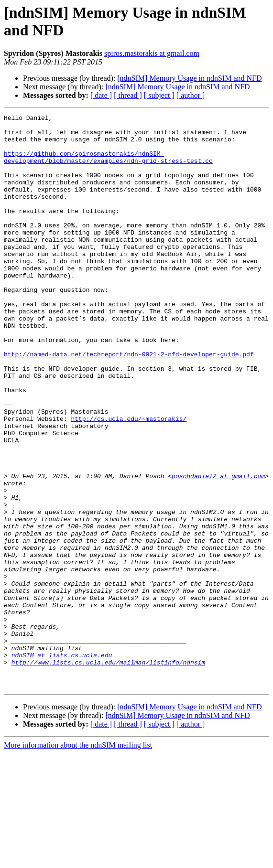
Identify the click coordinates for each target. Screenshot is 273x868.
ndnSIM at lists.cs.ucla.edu (62, 764)
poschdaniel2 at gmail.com (218, 549)
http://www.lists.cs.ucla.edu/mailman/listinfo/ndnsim (109, 772)
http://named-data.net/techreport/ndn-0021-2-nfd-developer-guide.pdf (129, 403)
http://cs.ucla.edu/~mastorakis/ (129, 480)
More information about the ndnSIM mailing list (78, 860)
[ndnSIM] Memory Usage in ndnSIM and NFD (189, 78)
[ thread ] (128, 95)
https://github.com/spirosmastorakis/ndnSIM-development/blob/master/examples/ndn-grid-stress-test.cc (108, 166)
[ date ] (101, 95)
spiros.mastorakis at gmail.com (152, 53)
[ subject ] (159, 95)
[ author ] (191, 95)
